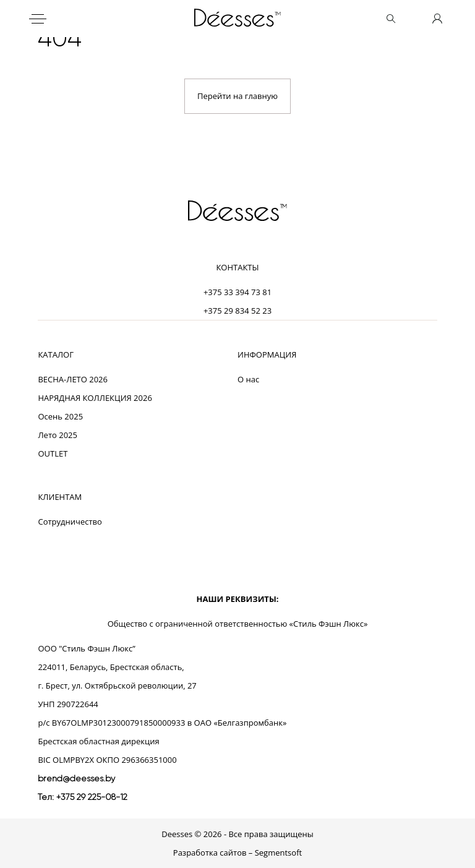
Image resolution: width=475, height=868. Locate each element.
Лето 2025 (58, 435)
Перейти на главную (237, 96)
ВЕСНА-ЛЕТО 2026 (73, 379)
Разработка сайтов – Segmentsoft (237, 853)
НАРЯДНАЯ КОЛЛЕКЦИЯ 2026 (95, 398)
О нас (248, 379)
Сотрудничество (70, 522)
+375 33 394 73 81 (237, 292)
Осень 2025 (60, 416)
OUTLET (53, 453)
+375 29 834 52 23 (237, 311)
